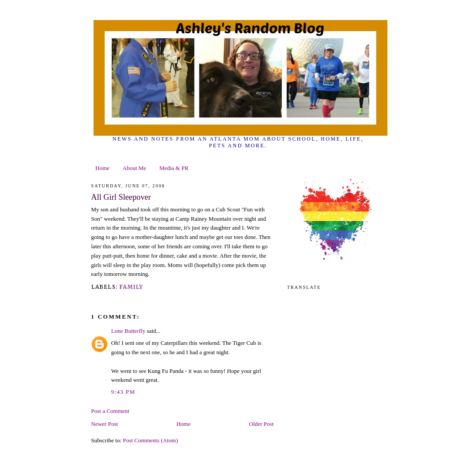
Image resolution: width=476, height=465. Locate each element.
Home (102, 168)
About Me (134, 168)
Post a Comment (110, 411)
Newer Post (105, 424)
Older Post (261, 424)
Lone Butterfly (128, 331)
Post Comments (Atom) (151, 440)
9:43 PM (123, 392)
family (131, 287)
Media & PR (174, 168)
